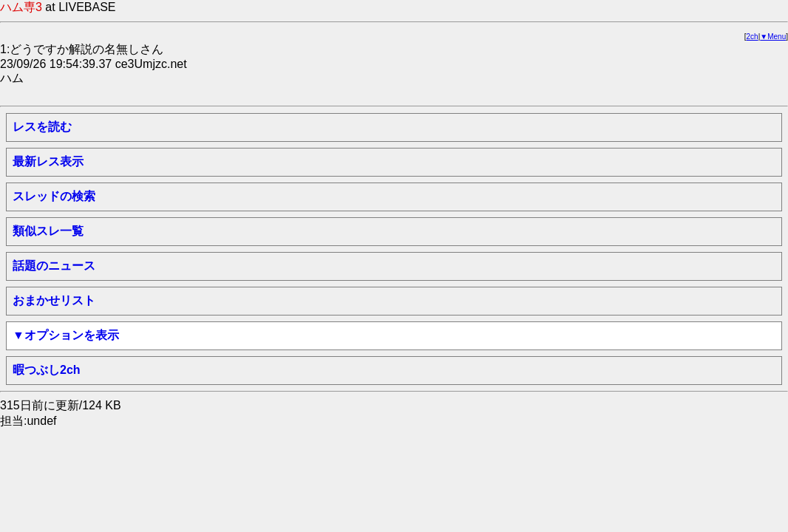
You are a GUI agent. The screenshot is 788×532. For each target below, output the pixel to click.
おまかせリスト (54, 300)
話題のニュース (54, 266)
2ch (753, 37)
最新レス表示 (48, 161)
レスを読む (42, 127)
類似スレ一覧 (48, 231)
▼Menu (773, 37)
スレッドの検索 (54, 196)
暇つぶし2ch (47, 370)
